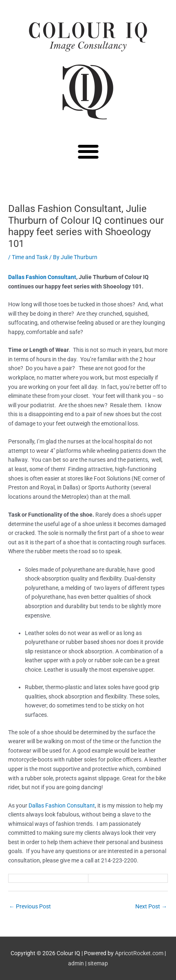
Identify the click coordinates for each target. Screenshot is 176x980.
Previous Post (30, 906)
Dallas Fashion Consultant (42, 277)
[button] (88, 151)
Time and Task (30, 257)
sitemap (98, 963)
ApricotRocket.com (139, 953)
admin (76, 963)
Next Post (151, 906)
